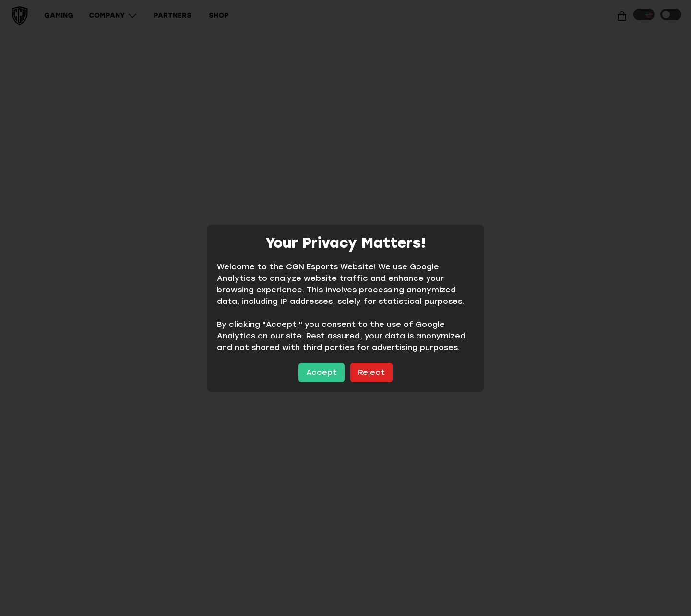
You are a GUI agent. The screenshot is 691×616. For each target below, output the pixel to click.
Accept (322, 372)
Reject (371, 372)
